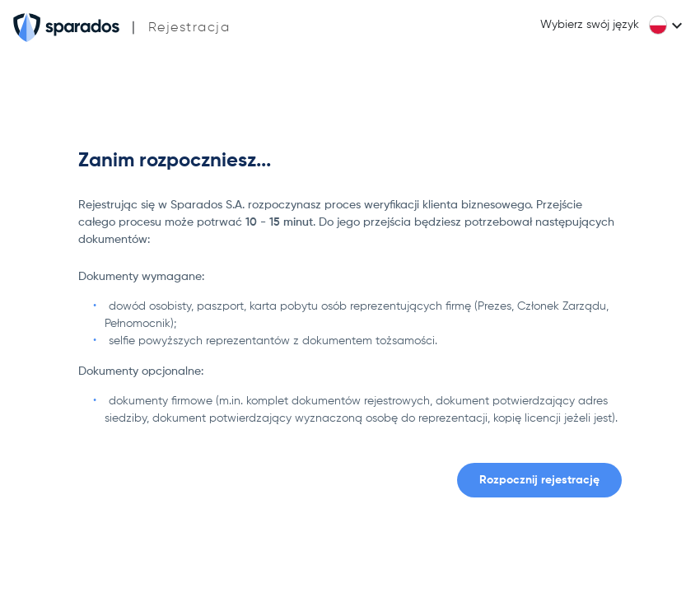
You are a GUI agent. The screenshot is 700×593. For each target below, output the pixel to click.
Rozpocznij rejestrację (539, 480)
